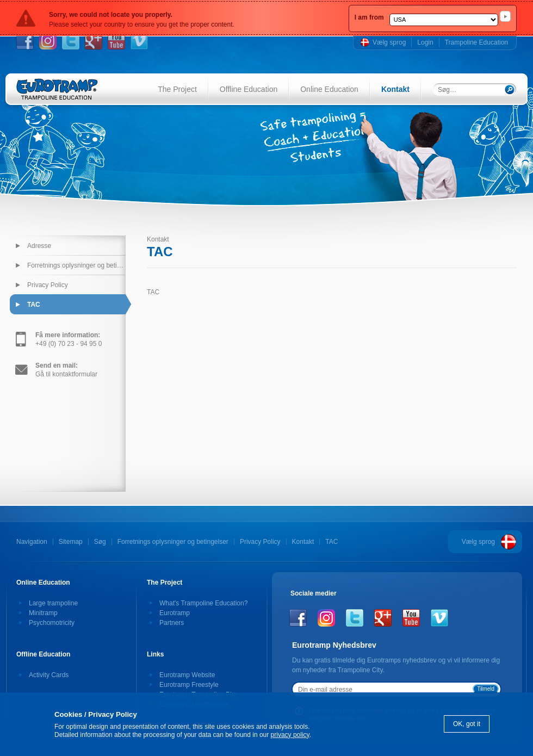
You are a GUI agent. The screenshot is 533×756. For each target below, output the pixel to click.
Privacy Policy (48, 285)
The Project (177, 89)
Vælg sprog (389, 42)
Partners (172, 623)
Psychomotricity (52, 623)
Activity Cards (49, 675)
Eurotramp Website (187, 675)
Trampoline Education (476, 42)
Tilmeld (486, 689)
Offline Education (249, 89)
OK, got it (467, 724)
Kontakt (395, 89)
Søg (100, 542)
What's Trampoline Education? (203, 603)
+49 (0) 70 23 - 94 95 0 (69, 339)
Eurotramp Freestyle (189, 685)
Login (425, 42)
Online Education (329, 89)
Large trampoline (53, 603)
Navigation (32, 542)
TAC (34, 305)
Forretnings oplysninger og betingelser (76, 265)
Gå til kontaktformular (66, 370)
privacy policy (290, 735)
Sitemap (71, 542)
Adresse (39, 246)
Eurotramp (175, 613)
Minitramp (43, 613)
